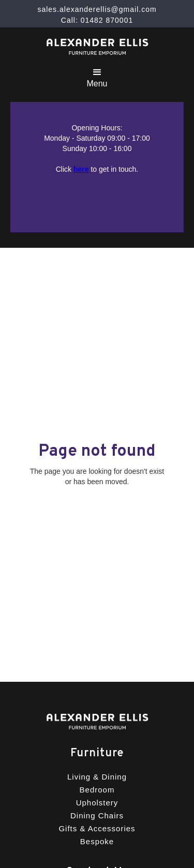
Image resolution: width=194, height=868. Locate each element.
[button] (97, 76)
